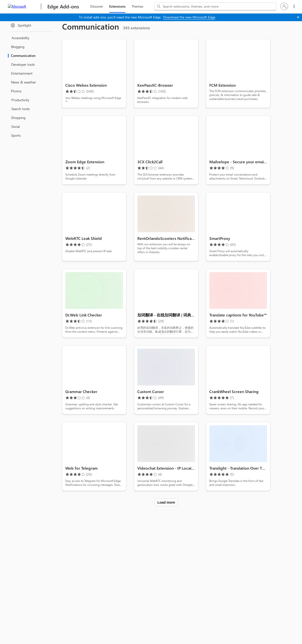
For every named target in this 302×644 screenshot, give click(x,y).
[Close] (298, 17)
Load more (166, 502)
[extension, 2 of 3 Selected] (117, 6)
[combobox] (215, 6)
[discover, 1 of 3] (97, 6)
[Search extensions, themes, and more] (219, 6)
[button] (284, 6)
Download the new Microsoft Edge (189, 17)
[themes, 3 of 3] (137, 6)
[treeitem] (32, 25)
